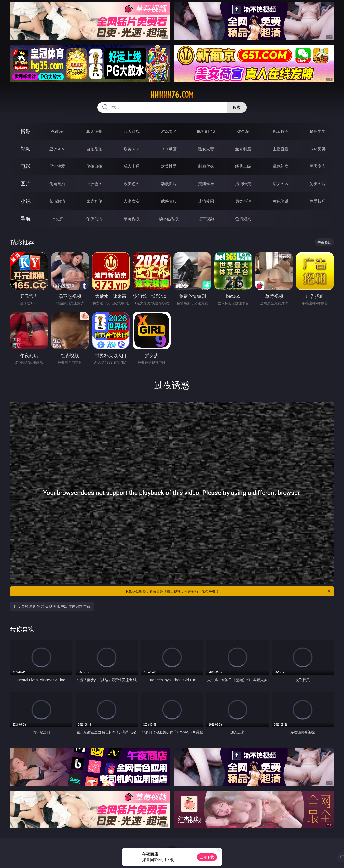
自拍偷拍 (94, 149)
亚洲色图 (94, 184)
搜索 (237, 107)
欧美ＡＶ (132, 149)
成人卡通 (132, 166)
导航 (26, 218)
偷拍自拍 (94, 166)
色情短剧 (243, 219)
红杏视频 (206, 219)
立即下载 (207, 857)
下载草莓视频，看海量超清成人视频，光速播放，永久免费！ (228, 591)
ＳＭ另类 (318, 149)
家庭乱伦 (94, 201)
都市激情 (57, 201)
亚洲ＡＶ (57, 149)
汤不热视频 (169, 219)
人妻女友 (132, 201)
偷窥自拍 (57, 184)
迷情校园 (206, 201)
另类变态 (318, 166)
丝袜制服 (243, 149)
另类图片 (318, 184)
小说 (26, 201)
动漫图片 (169, 184)
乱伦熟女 (281, 166)
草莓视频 (132, 219)
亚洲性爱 (57, 166)
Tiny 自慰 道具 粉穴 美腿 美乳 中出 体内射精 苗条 (52, 606)
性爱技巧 (318, 201)
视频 (26, 149)
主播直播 (281, 149)
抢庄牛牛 (318, 131)
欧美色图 (132, 184)
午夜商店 (94, 219)
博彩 (26, 131)
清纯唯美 (243, 184)
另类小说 (243, 201)
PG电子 (57, 131)
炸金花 (243, 131)
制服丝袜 (206, 166)
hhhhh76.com (172, 95)
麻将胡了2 (206, 131)
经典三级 (243, 166)
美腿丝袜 (206, 184)
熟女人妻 (206, 149)
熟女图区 (281, 184)
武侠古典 (169, 201)
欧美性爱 (169, 166)
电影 (26, 166)
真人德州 (94, 131)
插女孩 (57, 219)
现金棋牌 (281, 131)
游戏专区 (169, 131)
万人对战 (132, 131)
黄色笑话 (281, 201)
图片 (26, 184)
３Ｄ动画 (169, 149)
